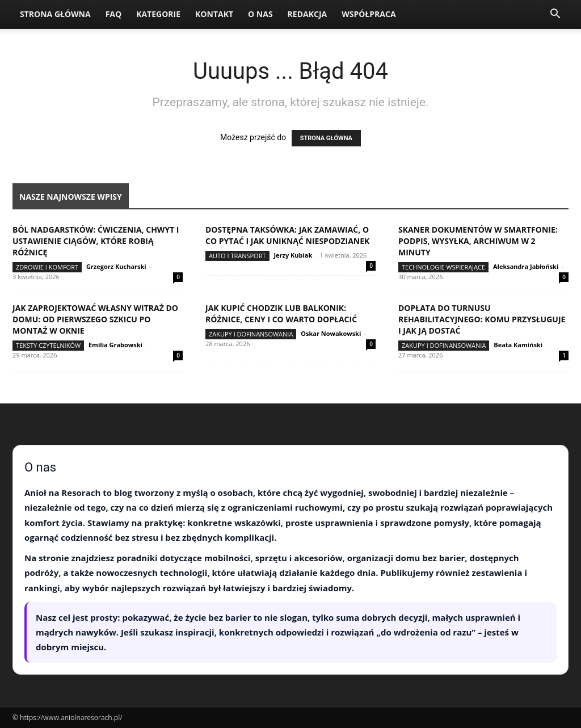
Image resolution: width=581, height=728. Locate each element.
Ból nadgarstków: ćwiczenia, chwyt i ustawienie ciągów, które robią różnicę (96, 241)
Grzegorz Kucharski (116, 266)
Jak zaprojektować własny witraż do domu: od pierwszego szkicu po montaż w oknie (95, 319)
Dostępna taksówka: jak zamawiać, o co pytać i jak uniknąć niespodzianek (287, 235)
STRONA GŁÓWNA (326, 138)
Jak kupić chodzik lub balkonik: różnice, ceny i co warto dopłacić (281, 313)
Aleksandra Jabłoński (526, 266)
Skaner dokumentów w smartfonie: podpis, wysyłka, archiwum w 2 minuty (478, 241)
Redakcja (308, 14)
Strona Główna (55, 14)
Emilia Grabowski (115, 345)
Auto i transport (237, 256)
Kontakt (214, 14)
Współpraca (369, 14)
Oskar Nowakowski (331, 333)
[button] (555, 15)
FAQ (114, 14)
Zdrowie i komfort (47, 267)
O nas (260, 14)
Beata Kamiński (518, 345)
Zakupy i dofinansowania (251, 334)
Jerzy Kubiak (293, 255)
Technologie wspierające (443, 267)
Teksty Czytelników (48, 345)
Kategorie (158, 14)
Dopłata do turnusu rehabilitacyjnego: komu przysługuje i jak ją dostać (482, 319)
